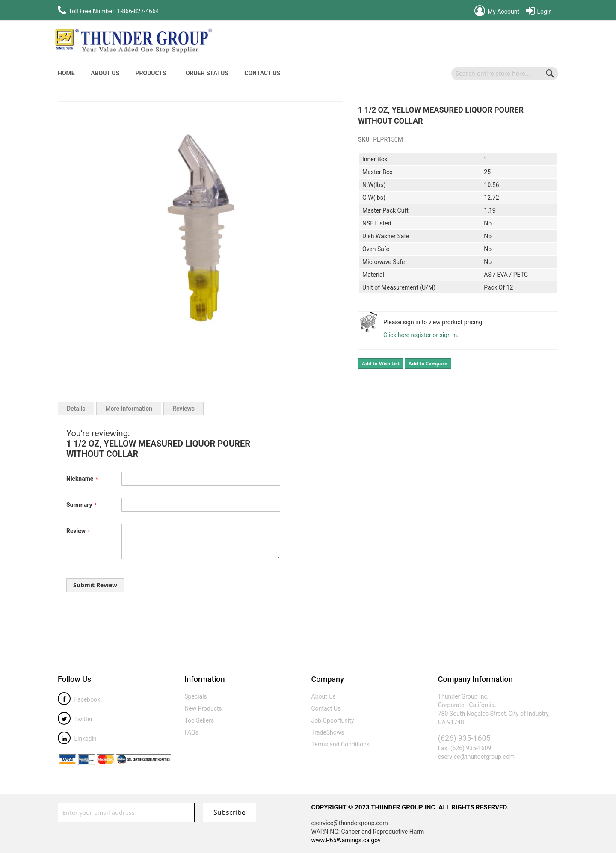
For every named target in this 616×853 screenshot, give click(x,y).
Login (539, 12)
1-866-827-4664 (138, 11)
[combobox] (505, 74)
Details (76, 409)
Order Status (207, 73)
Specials (196, 696)
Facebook (79, 699)
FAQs (191, 732)
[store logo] (133, 40)
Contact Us (262, 73)
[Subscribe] (230, 813)
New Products (203, 708)
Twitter (75, 719)
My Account (497, 12)
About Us (105, 73)
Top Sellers (199, 720)
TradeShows (328, 732)
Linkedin (77, 739)
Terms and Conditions (341, 744)
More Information (129, 409)
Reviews (184, 409)
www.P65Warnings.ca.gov (346, 840)
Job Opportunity (333, 720)
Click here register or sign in (420, 335)
